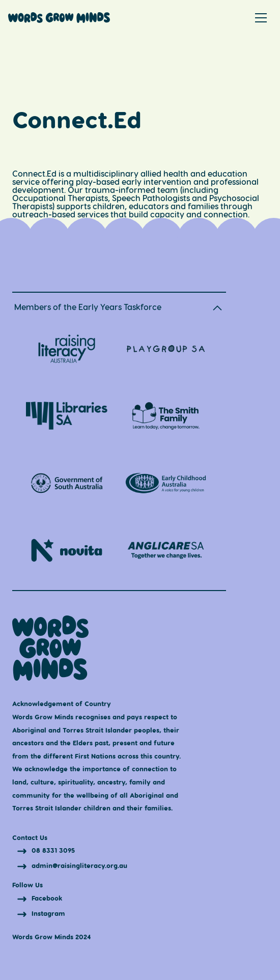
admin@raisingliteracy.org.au (79, 866)
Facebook (47, 898)
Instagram (48, 913)
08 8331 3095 (53, 850)
